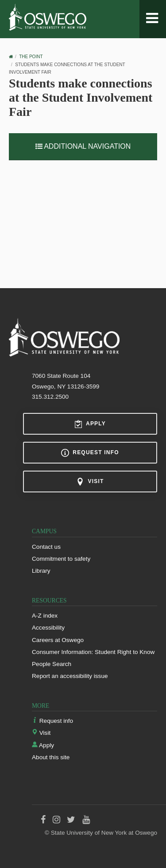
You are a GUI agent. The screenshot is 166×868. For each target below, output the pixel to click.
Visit (90, 482)
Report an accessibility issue (70, 676)
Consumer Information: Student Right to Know (93, 652)
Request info (90, 453)
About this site (51, 757)
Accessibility (48, 628)
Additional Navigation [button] (83, 146)
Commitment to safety (61, 559)
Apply (90, 424)
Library (41, 571)
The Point (31, 57)
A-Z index (45, 616)
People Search (52, 664)
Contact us (46, 547)
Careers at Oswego (58, 640)
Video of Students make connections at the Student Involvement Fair (83, 216)
